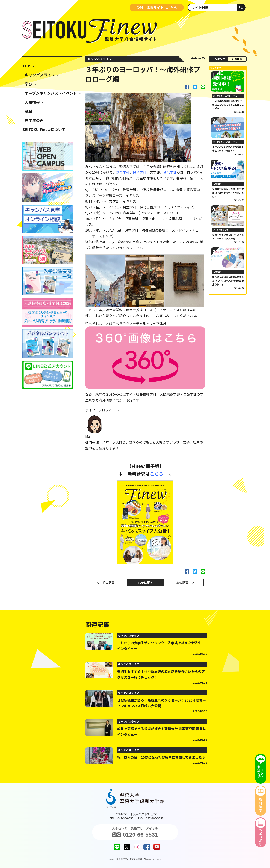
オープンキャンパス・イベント (51, 93)
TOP (26, 66)
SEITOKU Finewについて (45, 129)
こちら (157, 474)
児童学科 (139, 172)
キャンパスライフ (40, 75)
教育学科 (123, 172)
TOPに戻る (145, 582)
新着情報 (237, 59)
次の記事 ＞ (185, 582)
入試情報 (32, 102)
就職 (28, 111)
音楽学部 (170, 172)
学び (28, 84)
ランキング (219, 59)
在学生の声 (34, 120)
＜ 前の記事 (105, 582)
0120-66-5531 (135, 834)
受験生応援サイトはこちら (157, 7)
